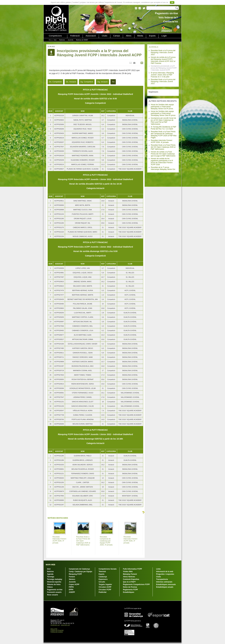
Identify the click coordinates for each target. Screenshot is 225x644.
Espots (152, 36)
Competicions (55, 36)
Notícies (62, 40)
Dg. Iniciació (103, 82)
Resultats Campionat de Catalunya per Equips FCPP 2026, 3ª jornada (106, 541)
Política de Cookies (57, 632)
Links (158, 569)
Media (140, 36)
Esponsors (103, 579)
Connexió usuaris (54, 592)
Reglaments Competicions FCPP (136, 584)
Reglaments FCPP (130, 590)
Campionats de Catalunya (79, 569)
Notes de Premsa (130, 587)
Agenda (50, 574)
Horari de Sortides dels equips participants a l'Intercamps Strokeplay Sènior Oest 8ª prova (163, 113)
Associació (91, 36)
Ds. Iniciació (71, 82)
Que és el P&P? (129, 582)
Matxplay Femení (130, 574)
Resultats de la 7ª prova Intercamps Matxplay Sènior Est (163, 168)
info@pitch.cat (55, 625)
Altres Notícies (129, 577)
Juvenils (71, 40)
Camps (117, 36)
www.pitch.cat (65, 625)
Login (164, 36)
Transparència (162, 579)
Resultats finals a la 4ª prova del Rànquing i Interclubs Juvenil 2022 (163, 82)
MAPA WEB (50, 565)
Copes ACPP (74, 584)
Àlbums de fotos (54, 584)
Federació (75, 36)
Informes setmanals (164, 582)
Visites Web (128, 572)
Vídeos (50, 587)
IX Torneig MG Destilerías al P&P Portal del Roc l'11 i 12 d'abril (163, 128)
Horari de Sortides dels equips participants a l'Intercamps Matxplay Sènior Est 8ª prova (162, 107)
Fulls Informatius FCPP (132, 569)
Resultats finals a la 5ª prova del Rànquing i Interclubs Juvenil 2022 (163, 53)
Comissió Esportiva (131, 579)
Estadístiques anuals (165, 587)
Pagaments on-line (55, 590)
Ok (172, 2)
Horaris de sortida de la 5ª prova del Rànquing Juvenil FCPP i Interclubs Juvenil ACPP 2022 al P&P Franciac (163, 60)
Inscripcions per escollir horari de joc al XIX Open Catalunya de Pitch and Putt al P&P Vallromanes (163, 121)
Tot (113, 82)
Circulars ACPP (105, 587)
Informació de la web (165, 572)
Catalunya (103, 577)
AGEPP (72, 592)
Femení (72, 577)
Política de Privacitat (57, 630)
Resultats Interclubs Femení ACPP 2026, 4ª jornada (162, 141)
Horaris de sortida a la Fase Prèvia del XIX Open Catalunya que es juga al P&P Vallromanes (163, 154)
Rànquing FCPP (75, 574)
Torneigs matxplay (55, 579)
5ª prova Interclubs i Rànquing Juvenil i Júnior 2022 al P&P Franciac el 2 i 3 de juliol (162, 75)
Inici (55, 40)
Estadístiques (129, 592)
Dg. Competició (87, 82)
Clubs (104, 36)
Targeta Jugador (105, 584)
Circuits (102, 582)
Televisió (102, 572)
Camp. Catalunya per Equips (81, 572)
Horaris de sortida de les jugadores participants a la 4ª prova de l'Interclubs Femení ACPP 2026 (162, 162)
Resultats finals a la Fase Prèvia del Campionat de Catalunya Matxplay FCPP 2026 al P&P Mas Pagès (164, 135)
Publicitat (102, 592)
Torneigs (51, 577)
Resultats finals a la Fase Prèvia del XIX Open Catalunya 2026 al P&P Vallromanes (163, 147)
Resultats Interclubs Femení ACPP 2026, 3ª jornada (130, 540)
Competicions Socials (108, 569)
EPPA (71, 590)
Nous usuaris (53, 595)
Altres (129, 36)
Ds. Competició (55, 82)
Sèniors (72, 579)
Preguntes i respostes (165, 574)
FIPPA (71, 587)
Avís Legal (54, 629)
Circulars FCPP (105, 590)
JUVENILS (153, 47)
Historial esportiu (54, 582)
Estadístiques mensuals (166, 584)
